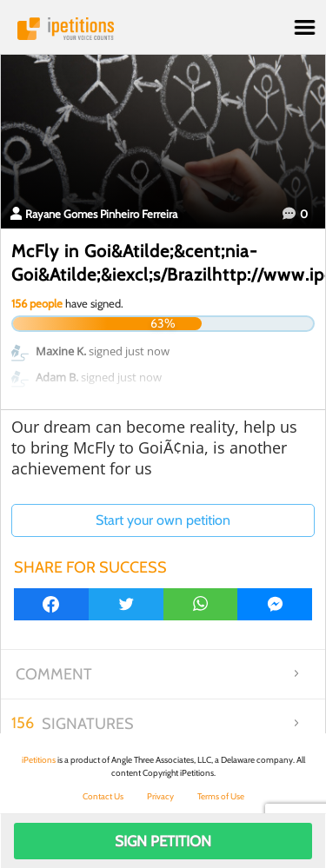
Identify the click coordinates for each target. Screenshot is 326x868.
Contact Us (103, 796)
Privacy (160, 796)
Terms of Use (221, 796)
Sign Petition (163, 841)
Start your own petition (163, 520)
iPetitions (163, 29)
